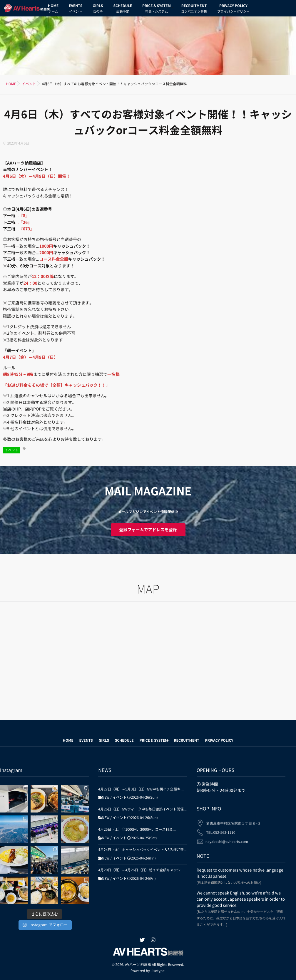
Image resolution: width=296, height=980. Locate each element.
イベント (11, 450)
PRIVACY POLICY (233, 9)
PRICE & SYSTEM (157, 9)
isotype (159, 970)
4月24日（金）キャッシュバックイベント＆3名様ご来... (142, 850)
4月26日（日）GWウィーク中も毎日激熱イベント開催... (142, 809)
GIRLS (98, 9)
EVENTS (76, 9)
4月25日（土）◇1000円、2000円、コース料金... (137, 830)
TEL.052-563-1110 (221, 829)
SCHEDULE (123, 9)
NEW (106, 798)
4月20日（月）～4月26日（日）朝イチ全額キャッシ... (141, 870)
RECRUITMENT (194, 9)
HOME (53, 9)
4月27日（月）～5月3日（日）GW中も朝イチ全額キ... (141, 789)
